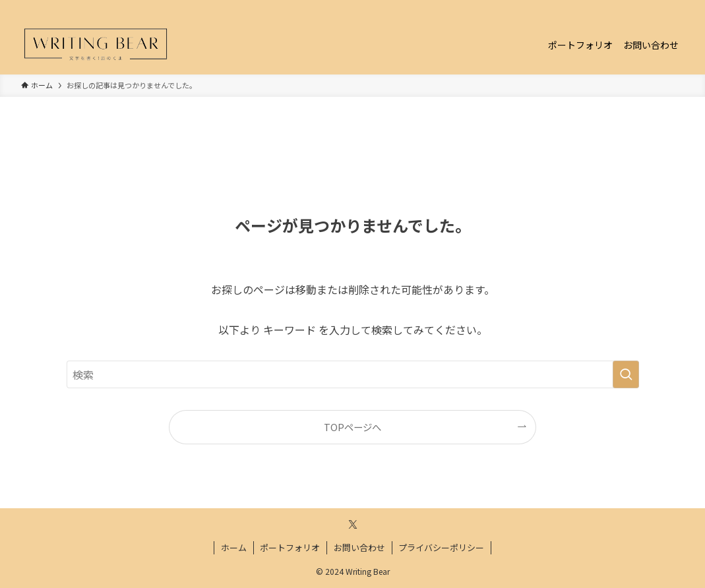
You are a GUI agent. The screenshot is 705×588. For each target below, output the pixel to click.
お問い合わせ (359, 547)
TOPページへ (352, 427)
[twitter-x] (658, 7)
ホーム (234, 547)
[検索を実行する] (626, 374)
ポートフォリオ (290, 547)
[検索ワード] (353, 374)
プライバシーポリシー (441, 547)
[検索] (675, 7)
